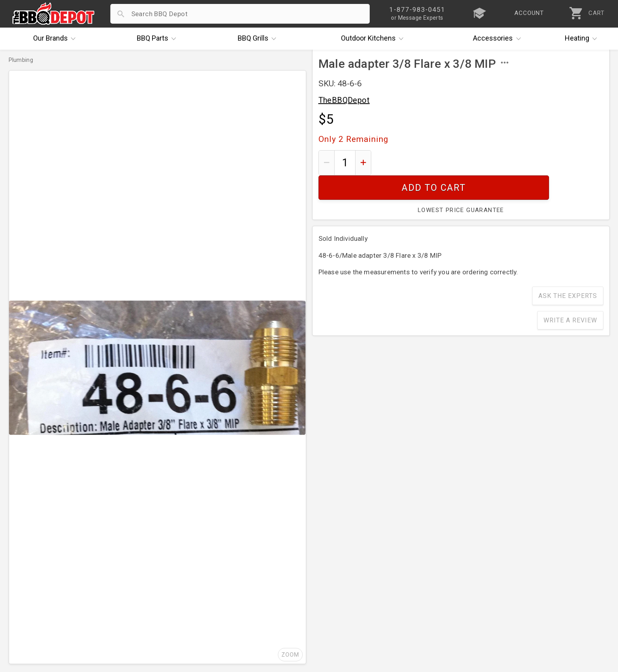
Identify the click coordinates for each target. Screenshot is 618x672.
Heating (583, 39)
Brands (56, 39)
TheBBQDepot (344, 100)
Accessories (499, 39)
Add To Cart (490, 163)
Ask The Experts (568, 271)
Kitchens (374, 39)
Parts (158, 39)
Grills (259, 39)
